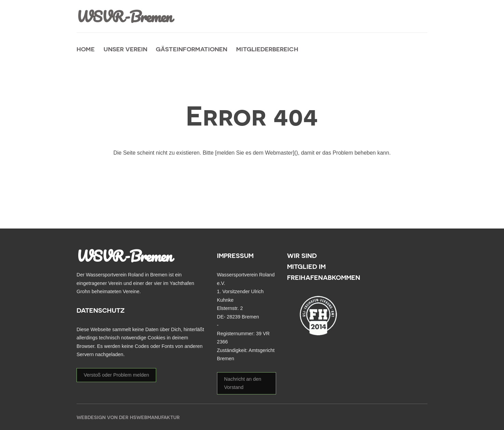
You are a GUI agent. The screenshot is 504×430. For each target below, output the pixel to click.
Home (86, 49)
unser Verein (125, 49)
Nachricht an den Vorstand (243, 383)
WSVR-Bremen (124, 16)
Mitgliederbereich (267, 49)
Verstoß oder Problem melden (116, 375)
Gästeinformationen (192, 49)
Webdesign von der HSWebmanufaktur (128, 417)
